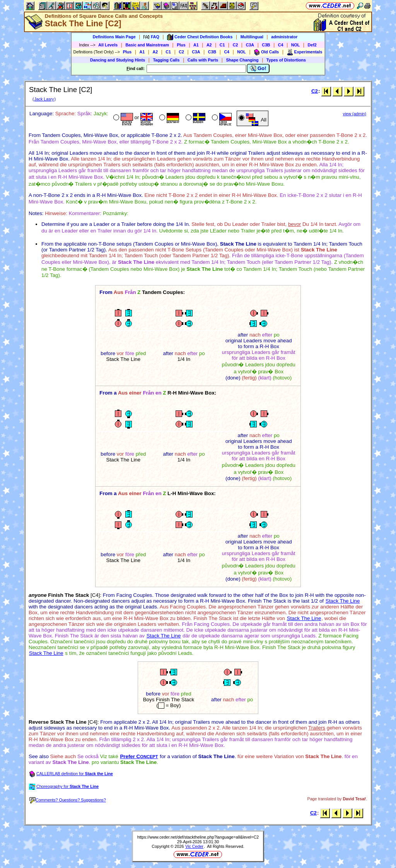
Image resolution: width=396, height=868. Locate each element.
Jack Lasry (44, 99)
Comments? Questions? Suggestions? (68, 800)
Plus (181, 45)
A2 (209, 45)
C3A (250, 45)
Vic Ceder (194, 846)
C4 (281, 45)
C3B (266, 45)
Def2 (312, 45)
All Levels (108, 45)
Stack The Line (343, 601)
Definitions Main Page (114, 37)
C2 (236, 45)
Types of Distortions (286, 60)
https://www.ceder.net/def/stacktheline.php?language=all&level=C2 (198, 837)
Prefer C (139, 756)
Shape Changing (242, 60)
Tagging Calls (166, 60)
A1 (196, 45)
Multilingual (252, 37)
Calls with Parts (203, 60)
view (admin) (355, 114)
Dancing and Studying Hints (118, 60)
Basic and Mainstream (147, 45)
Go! (258, 68)
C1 (222, 45)
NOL (296, 45)
